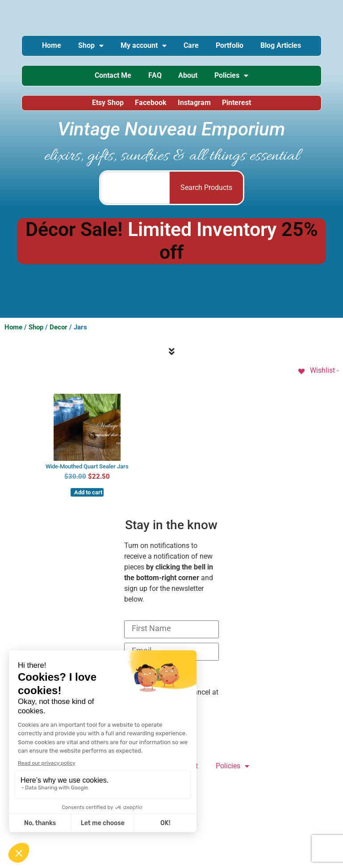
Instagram (195, 104)
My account (143, 46)
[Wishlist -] (318, 372)
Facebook (151, 104)
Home (49, 46)
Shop (90, 46)
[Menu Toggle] (172, 354)
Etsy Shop (107, 104)
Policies (233, 76)
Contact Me (112, 76)
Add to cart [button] (88, 494)
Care (192, 46)
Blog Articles (283, 46)
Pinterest (237, 104)
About (189, 76)
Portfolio (231, 46)
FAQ (155, 76)
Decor (59, 329)
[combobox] (135, 189)
